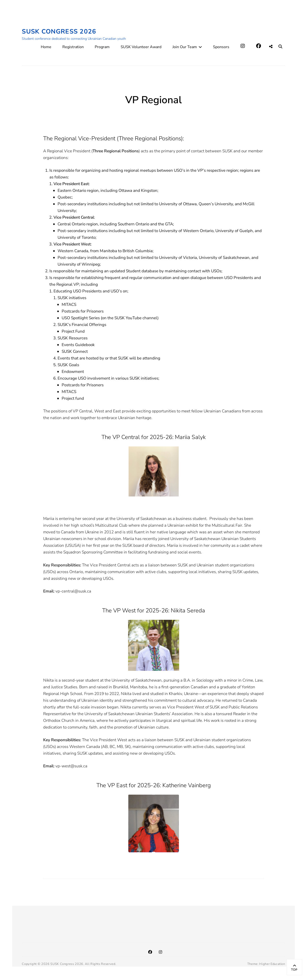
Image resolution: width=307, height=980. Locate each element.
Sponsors (221, 47)
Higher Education (272, 964)
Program (102, 47)
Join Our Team (185, 47)
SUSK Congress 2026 (59, 31)
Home (46, 47)
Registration (73, 47)
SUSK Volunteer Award (141, 47)
